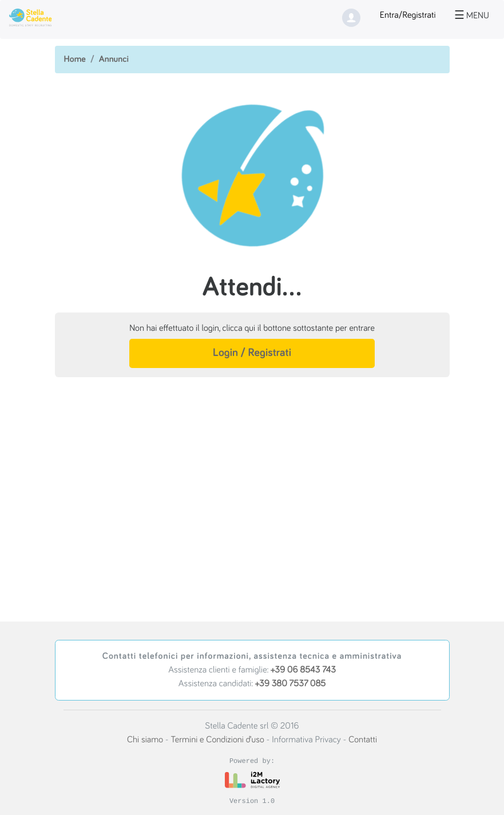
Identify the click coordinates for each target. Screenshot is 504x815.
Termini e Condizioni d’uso (217, 740)
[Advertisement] (252, 477)
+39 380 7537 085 (290, 684)
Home (75, 60)
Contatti (363, 740)
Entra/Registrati (408, 15)
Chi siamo (145, 740)
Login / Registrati (252, 353)
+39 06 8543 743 (303, 670)
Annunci (114, 60)
